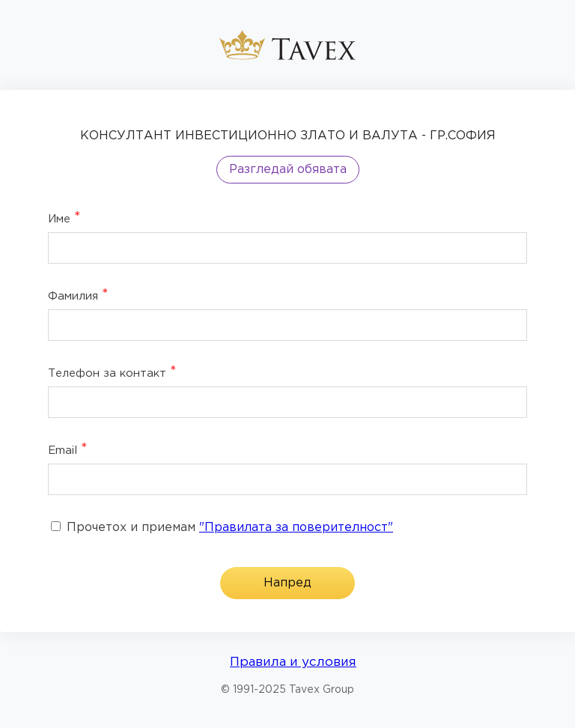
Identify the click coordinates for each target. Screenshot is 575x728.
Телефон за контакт (112, 372)
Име (64, 218)
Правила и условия (293, 662)
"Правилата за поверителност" (296, 528)
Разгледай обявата (288, 170)
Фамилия (78, 295)
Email (68, 449)
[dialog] (287, 361)
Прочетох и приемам (222, 528)
